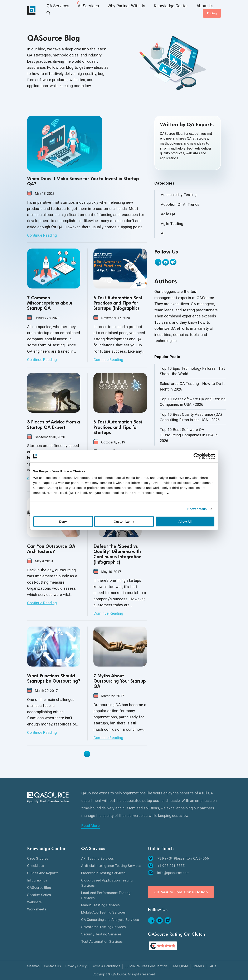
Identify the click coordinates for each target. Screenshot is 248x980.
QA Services (55, 11)
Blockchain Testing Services (103, 873)
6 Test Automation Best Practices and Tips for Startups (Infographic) (118, 303)
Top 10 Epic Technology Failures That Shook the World (192, 371)
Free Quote (180, 966)
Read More (91, 826)
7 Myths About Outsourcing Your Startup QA (120, 681)
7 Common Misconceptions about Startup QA (50, 303)
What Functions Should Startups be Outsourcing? (54, 678)
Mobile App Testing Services (103, 912)
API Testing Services (98, 858)
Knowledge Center (148, 11)
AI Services (80, 11)
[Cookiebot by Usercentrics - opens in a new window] (197, 456)
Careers (198, 966)
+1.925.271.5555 (166, 866)
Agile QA (168, 214)
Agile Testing (172, 224)
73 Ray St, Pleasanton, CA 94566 (178, 858)
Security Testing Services (101, 934)
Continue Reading (42, 235)
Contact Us (52, 966)
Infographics (37, 880)
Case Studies (38, 858)
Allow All (185, 521)
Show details (197, 509)
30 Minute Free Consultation (181, 892)
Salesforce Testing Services (103, 927)
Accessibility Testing (179, 195)
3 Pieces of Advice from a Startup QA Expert (54, 424)
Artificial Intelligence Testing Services (111, 866)
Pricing (212, 10)
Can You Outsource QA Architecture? (51, 549)
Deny (63, 521)
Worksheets (37, 909)
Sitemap (33, 966)
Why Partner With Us (111, 11)
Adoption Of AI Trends (180, 204)
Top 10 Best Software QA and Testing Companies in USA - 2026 (193, 402)
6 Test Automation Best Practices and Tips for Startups (118, 427)
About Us (176, 11)
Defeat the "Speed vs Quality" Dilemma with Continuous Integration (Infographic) (117, 554)
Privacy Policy (76, 966)
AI (163, 233)
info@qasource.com (169, 873)
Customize (124, 521)
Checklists (35, 866)
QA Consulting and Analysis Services (110, 920)
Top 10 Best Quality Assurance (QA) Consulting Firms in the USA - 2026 (191, 417)
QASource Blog (39, 888)
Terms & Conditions (106, 966)
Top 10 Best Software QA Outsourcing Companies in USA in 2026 (189, 435)
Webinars (34, 902)
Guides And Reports (43, 873)
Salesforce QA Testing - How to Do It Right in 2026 (192, 386)
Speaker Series (39, 895)
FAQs (212, 966)
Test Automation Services (102, 941)
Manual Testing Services (100, 905)
